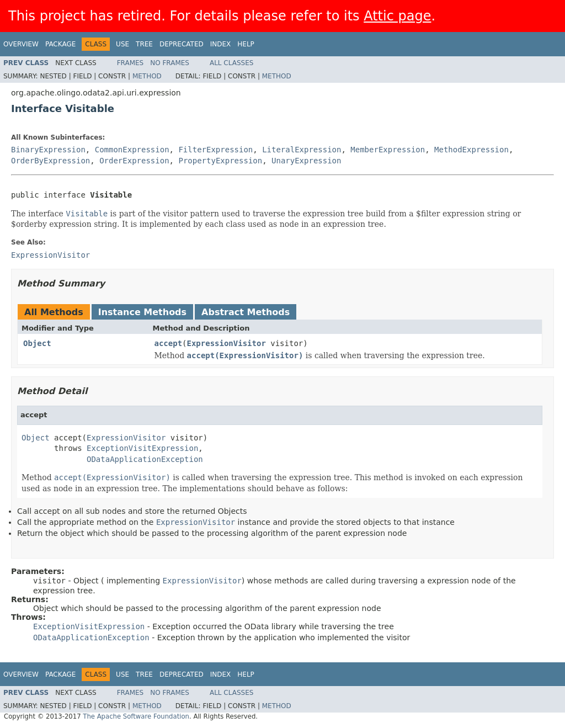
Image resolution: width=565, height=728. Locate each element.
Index (221, 44)
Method (147, 76)
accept (169, 343)
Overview (21, 44)
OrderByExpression (50, 161)
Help (246, 44)
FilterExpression (215, 150)
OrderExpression (134, 161)
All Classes (231, 63)
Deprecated (182, 44)
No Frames (170, 63)
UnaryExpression (306, 161)
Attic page (397, 16)
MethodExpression (471, 150)
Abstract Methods (246, 312)
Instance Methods (142, 312)
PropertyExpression (220, 161)
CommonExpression (132, 150)
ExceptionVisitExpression (142, 448)
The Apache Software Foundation (136, 716)
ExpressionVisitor (226, 343)
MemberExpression (388, 150)
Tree (144, 44)
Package (60, 44)
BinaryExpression (48, 150)
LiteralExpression (302, 150)
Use (122, 44)
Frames (130, 63)
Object (37, 343)
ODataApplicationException (145, 459)
